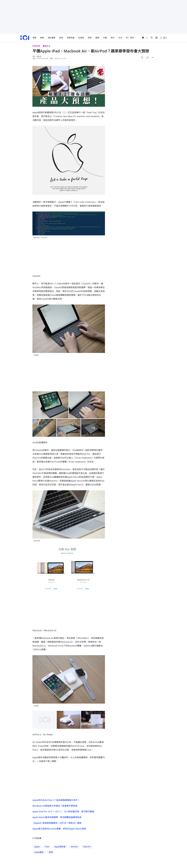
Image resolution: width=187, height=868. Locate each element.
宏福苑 (81, 38)
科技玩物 (36, 46)
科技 (128, 38)
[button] (142, 57)
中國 (105, 38)
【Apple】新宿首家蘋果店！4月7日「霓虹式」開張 (57, 823)
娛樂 (42, 38)
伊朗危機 (71, 38)
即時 (61, 38)
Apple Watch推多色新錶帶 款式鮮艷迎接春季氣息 (57, 817)
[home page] (25, 38)
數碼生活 (47, 46)
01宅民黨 (37, 838)
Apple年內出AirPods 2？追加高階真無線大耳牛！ (56, 800)
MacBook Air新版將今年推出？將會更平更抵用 (55, 806)
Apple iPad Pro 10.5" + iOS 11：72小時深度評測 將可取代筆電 (63, 811)
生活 (120, 38)
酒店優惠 (52, 38)
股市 (113, 38)
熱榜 (90, 38)
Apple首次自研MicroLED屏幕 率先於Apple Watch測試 (59, 829)
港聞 (34, 38)
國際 (97, 38)
